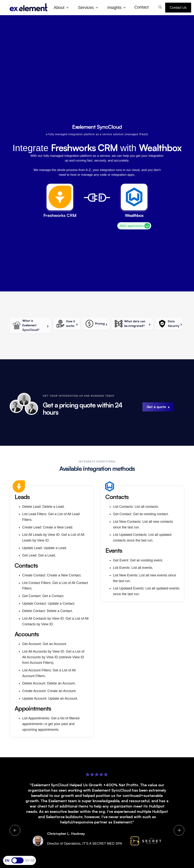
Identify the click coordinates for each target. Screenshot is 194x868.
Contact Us (178, 8)
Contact (141, 7)
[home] (29, 7)
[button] (63, 8)
